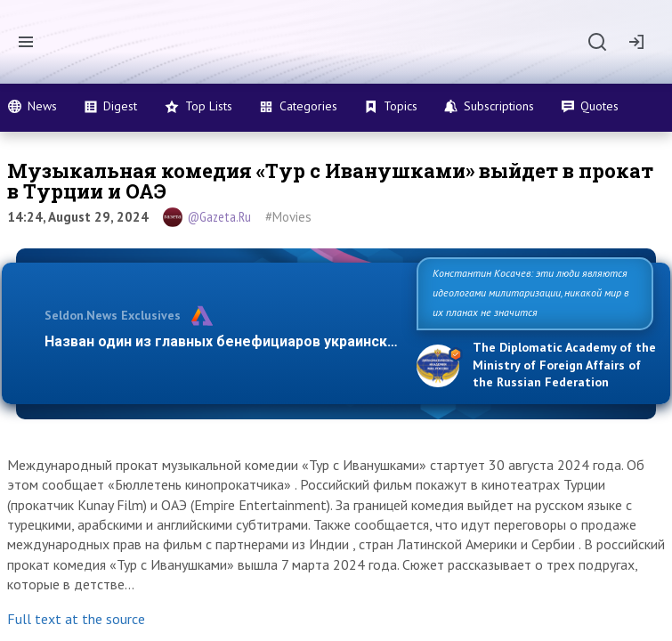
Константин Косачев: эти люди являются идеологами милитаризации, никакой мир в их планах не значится (530, 292)
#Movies (288, 217)
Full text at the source (76, 619)
